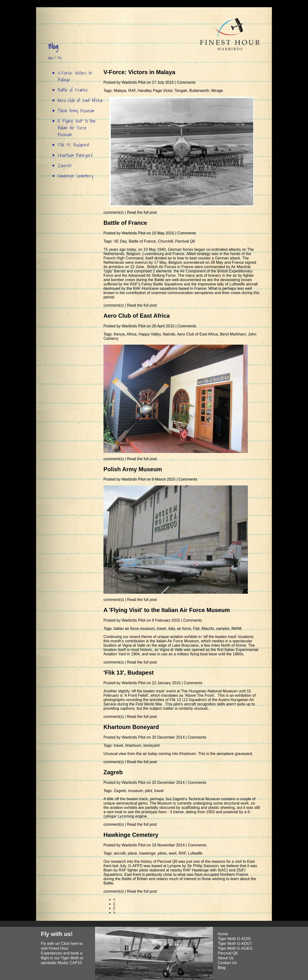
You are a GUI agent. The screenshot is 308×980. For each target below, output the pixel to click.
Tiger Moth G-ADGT (235, 944)
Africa (132, 334)
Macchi (208, 629)
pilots (162, 853)
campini (222, 629)
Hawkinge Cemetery (75, 176)
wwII (173, 853)
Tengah (181, 91)
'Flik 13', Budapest (74, 145)
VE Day (120, 241)
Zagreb (65, 166)
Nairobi (169, 334)
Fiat (196, 629)
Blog (222, 968)
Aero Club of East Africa (80, 100)
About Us (226, 958)
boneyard (151, 745)
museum (135, 791)
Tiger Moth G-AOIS (234, 939)
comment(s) (114, 212)
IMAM (236, 629)
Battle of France (73, 90)
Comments (186, 82)
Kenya (119, 334)
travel (161, 629)
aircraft (120, 853)
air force (184, 629)
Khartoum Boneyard (75, 155)
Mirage (217, 91)
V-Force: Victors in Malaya (75, 76)
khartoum (133, 745)
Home (51, 58)
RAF (132, 91)
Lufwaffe (195, 853)
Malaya (120, 91)
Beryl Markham (233, 334)
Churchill (165, 241)
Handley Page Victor (155, 91)
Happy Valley (150, 334)
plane (132, 853)
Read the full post (142, 212)
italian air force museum (134, 629)
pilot (149, 791)
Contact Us (227, 963)
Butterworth (199, 91)
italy (171, 629)
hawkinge (148, 853)
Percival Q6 (185, 241)
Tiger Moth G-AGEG (235, 948)
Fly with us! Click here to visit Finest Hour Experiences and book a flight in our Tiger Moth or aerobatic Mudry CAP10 (62, 953)
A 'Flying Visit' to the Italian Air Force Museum (77, 128)
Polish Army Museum (76, 111)
